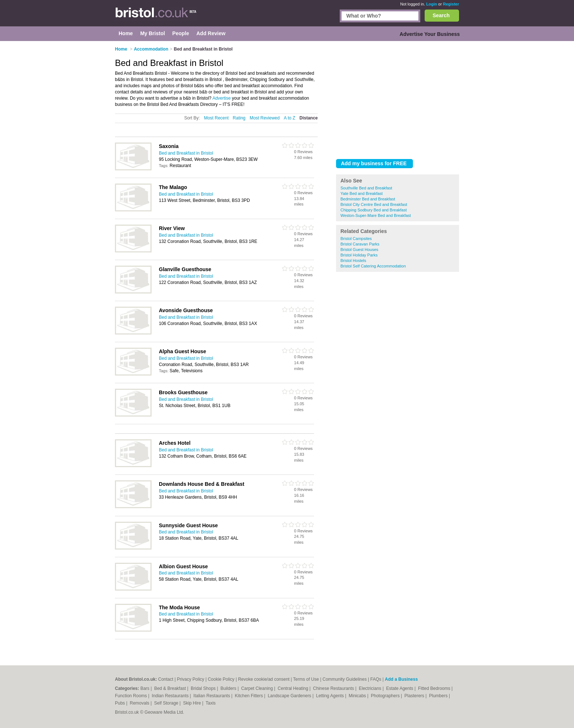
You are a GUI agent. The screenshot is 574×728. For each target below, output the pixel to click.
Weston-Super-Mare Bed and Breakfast (376, 215)
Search (441, 15)
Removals (140, 703)
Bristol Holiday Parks (359, 255)
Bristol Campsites (356, 239)
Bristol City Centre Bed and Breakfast (374, 204)
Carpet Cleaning (258, 688)
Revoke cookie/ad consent (264, 679)
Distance (309, 118)
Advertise (221, 98)
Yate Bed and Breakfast (361, 193)
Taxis (211, 703)
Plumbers (439, 696)
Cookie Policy (221, 679)
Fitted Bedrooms (435, 688)
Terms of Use (306, 679)
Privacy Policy (191, 679)
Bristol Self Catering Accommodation (373, 266)
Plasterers (415, 696)
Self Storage (167, 703)
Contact (166, 679)
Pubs (121, 703)
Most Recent (216, 118)
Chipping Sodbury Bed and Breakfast (374, 210)
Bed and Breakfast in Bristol (186, 153)
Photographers (386, 696)
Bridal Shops (204, 688)
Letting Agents (330, 696)
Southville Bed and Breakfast (366, 188)
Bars (145, 688)
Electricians (371, 688)
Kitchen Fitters (250, 696)
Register (451, 4)
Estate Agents (400, 688)
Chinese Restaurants (334, 688)
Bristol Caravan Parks (360, 244)
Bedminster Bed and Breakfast (368, 199)
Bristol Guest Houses (359, 250)
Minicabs (358, 696)
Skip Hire (193, 703)
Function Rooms (132, 696)
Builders (229, 688)
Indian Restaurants (171, 696)
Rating (239, 118)
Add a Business (401, 679)
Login (432, 4)
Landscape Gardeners (290, 696)
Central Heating (294, 688)
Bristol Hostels (353, 260)
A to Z (289, 118)
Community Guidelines (345, 679)
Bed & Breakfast (171, 688)
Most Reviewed (265, 118)
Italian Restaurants (212, 696)
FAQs (376, 679)
